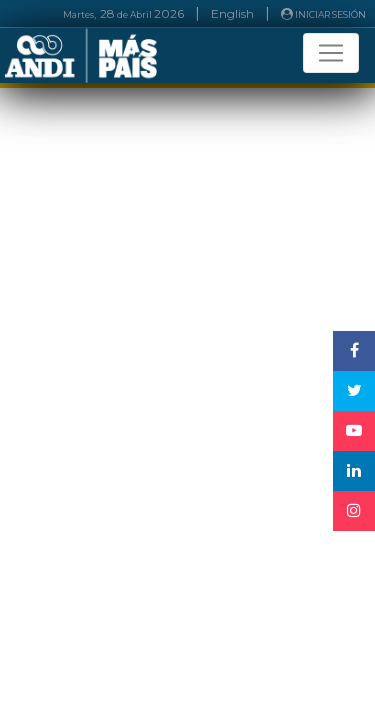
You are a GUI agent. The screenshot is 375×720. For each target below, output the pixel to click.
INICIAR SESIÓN (323, 14)
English (232, 13)
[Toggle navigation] (331, 53)
